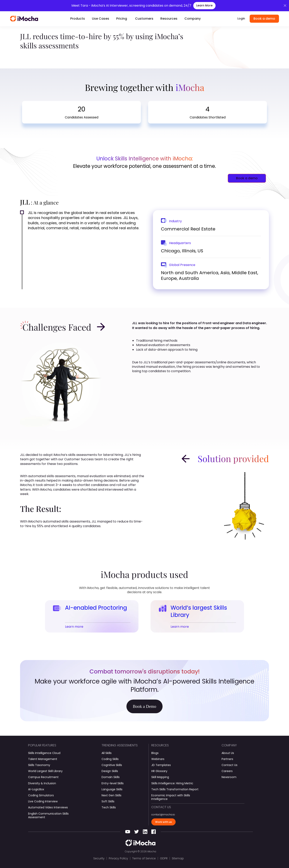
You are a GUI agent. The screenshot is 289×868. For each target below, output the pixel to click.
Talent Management (43, 759)
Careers (227, 771)
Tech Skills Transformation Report (175, 789)
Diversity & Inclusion (42, 783)
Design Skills (110, 771)
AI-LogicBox (36, 789)
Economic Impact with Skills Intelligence (171, 797)
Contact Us (229, 765)
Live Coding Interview (43, 801)
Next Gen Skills (111, 795)
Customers (144, 19)
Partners (227, 759)
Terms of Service (144, 858)
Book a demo (264, 19)
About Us (228, 753)
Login (241, 18)
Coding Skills (110, 759)
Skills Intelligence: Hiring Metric (172, 783)
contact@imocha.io (163, 815)
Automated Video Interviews (48, 807)
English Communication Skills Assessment (48, 815)
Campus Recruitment (43, 777)
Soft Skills (108, 801)
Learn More (204, 5)
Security (99, 858)
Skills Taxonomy (39, 765)
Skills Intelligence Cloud (44, 753)
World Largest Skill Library (45, 771)
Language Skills (112, 789)
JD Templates (161, 765)
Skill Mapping (160, 777)
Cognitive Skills (112, 765)
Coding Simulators (41, 795)
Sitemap (178, 858)
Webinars (158, 759)
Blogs (155, 753)
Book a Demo (145, 706)
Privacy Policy (118, 858)
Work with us (163, 822)
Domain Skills (111, 777)
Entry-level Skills (113, 783)
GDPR (164, 858)
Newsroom (229, 777)
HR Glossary (159, 771)
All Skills (107, 753)
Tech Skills (109, 807)
